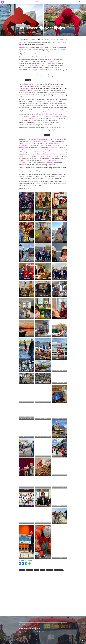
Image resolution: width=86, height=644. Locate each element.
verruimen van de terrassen (47, 63)
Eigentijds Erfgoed (53, 148)
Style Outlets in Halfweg (54, 160)
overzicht (49, 570)
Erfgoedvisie (32, 84)
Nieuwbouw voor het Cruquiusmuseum (33, 97)
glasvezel (56, 101)
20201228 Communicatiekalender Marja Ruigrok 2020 (31, 135)
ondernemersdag (23, 156)
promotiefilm (22, 95)
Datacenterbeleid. (35, 103)
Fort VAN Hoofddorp (41, 152)
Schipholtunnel (50, 61)
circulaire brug (23, 163)
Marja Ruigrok (25, 33)
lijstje (36, 570)
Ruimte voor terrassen (32, 141)
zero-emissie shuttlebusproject (46, 156)
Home (12, 2)
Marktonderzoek (46, 2)
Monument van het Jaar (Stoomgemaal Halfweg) (37, 150)
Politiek (36, 2)
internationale (55, 154)
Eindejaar (29, 570)
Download (28, 80)
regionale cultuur (36, 65)
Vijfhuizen (65, 116)
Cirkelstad (56, 139)
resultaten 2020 (59, 570)
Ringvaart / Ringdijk (27, 118)
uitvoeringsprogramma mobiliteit (43, 101)
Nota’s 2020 (21, 80)
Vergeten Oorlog (43, 145)
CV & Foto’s (66, 2)
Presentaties (28, 2)
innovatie (44, 163)
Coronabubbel (44, 141)
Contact (74, 2)
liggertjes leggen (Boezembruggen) (43, 139)
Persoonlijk (57, 2)
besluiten (22, 570)
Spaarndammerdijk (37, 116)
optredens (62, 154)
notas (42, 570)
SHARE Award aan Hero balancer (39, 154)
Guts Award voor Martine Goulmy (58, 152)
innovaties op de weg (57, 150)
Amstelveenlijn (24, 148)
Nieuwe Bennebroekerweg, (53, 114)
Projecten (19, 2)
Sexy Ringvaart (49, 143)
